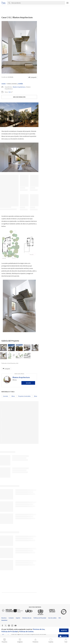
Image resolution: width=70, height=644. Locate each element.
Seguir (28, 383)
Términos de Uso (39, 629)
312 (10, 92)
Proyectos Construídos (24, 396)
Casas (4, 84)
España (20, 84)
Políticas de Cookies (26, 631)
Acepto (64, 630)
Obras (13, 396)
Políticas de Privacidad (10, 631)
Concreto (6, 396)
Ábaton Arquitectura (19, 87)
